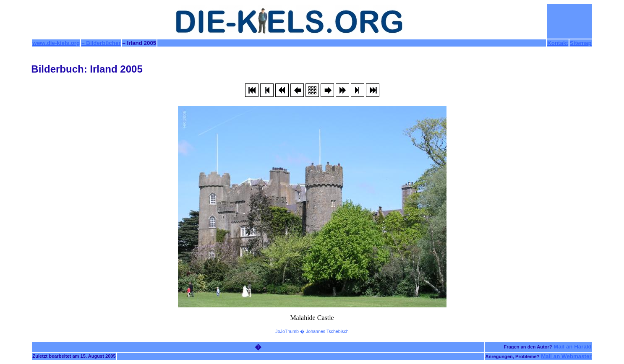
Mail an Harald (572, 347)
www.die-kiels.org (56, 43)
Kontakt (558, 43)
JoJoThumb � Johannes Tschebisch (312, 331)
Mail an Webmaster (566, 356)
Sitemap (581, 43)
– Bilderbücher (101, 43)
